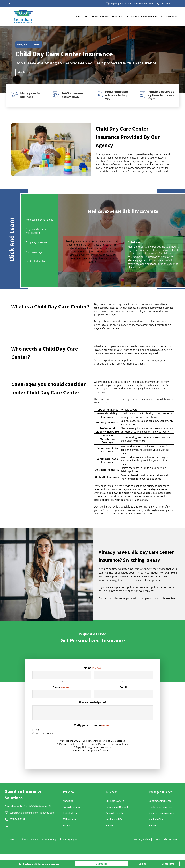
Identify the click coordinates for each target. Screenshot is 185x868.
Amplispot (71, 840)
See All (66, 825)
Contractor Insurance (160, 801)
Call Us (142, 864)
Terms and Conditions (166, 840)
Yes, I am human (45, 733)
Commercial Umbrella (117, 807)
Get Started (25, 72)
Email (123, 687)
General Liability (114, 813)
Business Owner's (115, 801)
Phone (62, 687)
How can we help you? (92, 702)
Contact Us (168, 864)
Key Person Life (114, 819)
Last (123, 681)
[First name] (62, 675)
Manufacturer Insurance (161, 813)
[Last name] (123, 675)
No (37, 730)
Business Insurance (142, 16)
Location (169, 16)
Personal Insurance (107, 16)
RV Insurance (70, 819)
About (81, 16)
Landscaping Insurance (161, 807)
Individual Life (70, 813)
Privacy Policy (142, 840)
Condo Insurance (72, 807)
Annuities (68, 801)
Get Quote (101, 864)
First (62, 681)
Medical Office (156, 819)
